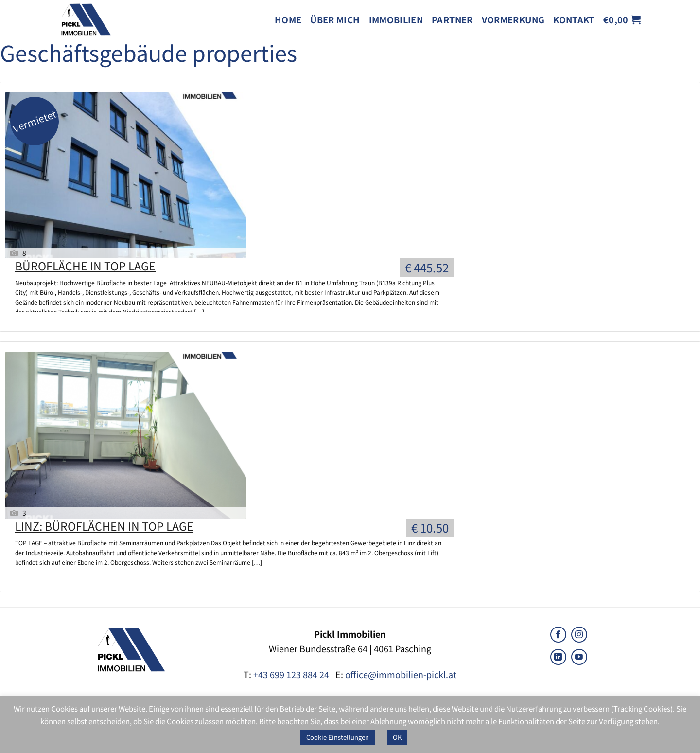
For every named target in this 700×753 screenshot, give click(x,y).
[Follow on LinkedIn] (558, 657)
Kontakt (574, 19)
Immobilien (396, 19)
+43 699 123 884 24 (291, 674)
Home (288, 19)
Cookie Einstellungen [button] (338, 737)
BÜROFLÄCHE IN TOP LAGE (85, 266)
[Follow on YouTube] (579, 657)
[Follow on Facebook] (558, 635)
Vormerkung (513, 19)
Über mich (335, 19)
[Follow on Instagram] (579, 635)
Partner (452, 19)
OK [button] (397, 737)
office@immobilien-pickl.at (401, 674)
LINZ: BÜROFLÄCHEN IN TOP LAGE (104, 526)
